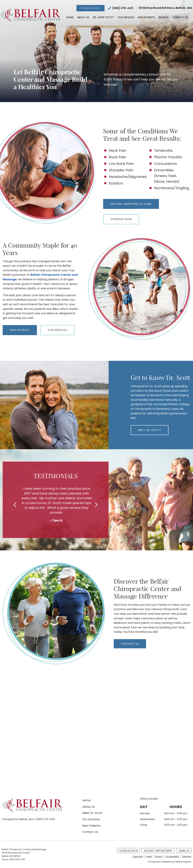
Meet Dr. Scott (92, 813)
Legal (149, 856)
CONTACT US (130, 644)
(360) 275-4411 (123, 8)
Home (70, 17)
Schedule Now (90, 8)
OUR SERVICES (57, 330)
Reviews (164, 17)
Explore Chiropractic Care (131, 204)
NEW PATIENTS (20, 330)
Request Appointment (158, 851)
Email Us (184, 851)
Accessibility (172, 856)
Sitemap (187, 856)
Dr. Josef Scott (103, 17)
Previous (15, 505)
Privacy (159, 856)
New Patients (146, 17)
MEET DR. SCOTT (150, 430)
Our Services (126, 17)
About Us (83, 17)
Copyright (138, 856)
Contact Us (180, 17)
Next (96, 505)
